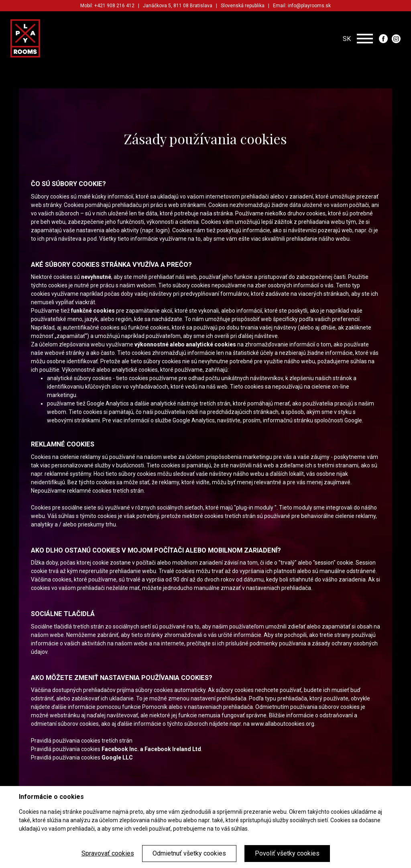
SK (347, 39)
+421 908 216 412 (114, 6)
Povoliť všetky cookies (287, 853)
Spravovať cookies (108, 853)
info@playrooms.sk (309, 6)
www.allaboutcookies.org (283, 724)
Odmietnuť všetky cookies (189, 853)
